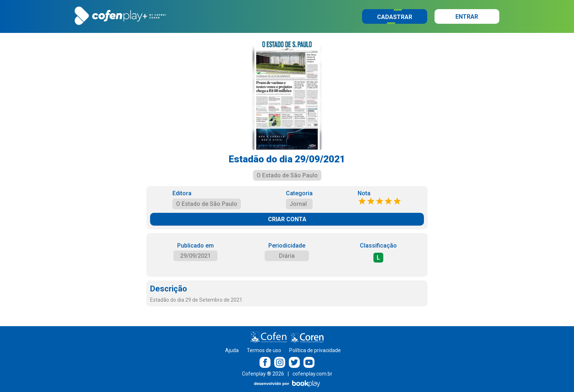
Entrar (467, 17)
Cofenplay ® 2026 (263, 374)
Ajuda (232, 350)
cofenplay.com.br (312, 374)
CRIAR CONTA (287, 219)
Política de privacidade (315, 350)
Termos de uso (264, 350)
